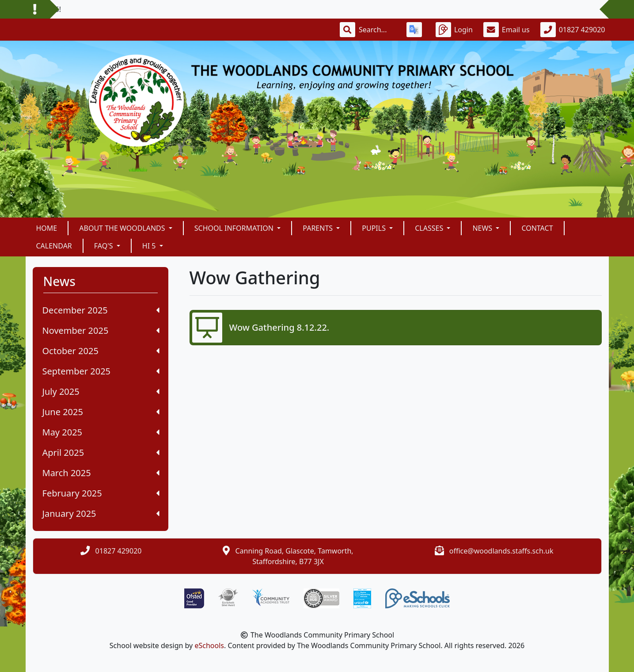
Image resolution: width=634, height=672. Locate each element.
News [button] (483, 228)
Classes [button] (430, 228)
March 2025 (101, 473)
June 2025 (101, 412)
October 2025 (101, 351)
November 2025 (101, 330)
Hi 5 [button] (150, 246)
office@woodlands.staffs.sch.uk (501, 551)
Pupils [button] (375, 228)
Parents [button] (319, 228)
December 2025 (101, 310)
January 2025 (101, 514)
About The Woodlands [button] (123, 228)
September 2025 (101, 371)
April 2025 (101, 452)
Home (47, 228)
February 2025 (101, 493)
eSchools (209, 645)
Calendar (54, 246)
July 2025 (101, 391)
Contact (537, 228)
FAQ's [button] (104, 246)
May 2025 (101, 432)
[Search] (377, 30)
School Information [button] (235, 228)
